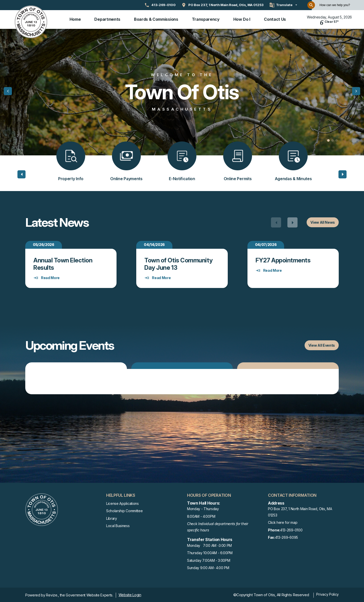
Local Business (118, 525)
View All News (323, 222)
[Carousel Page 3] (336, 140)
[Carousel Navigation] (284, 222)
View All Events (322, 345)
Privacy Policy (327, 594)
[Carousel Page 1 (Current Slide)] (328, 140)
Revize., (52, 594)
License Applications (122, 503)
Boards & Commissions (156, 19)
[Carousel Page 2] (332, 140)
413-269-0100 (285, 530)
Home (75, 19)
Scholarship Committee (124, 510)
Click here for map (283, 522)
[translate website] (283, 5)
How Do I (242, 19)
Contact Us (275, 19)
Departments (107, 19)
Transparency (206, 19)
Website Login (130, 594)
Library (112, 518)
